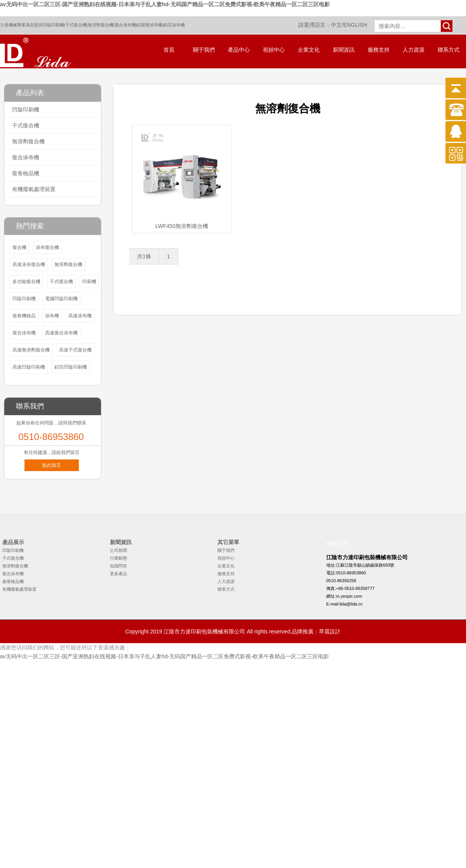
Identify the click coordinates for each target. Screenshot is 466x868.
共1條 (144, 256)
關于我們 (204, 50)
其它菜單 (228, 542)
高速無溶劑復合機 (31, 350)
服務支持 (379, 50)
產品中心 (239, 50)
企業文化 (309, 50)
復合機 (19, 247)
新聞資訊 (344, 50)
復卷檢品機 (26, 173)
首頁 (169, 50)
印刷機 (89, 282)
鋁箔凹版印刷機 (71, 367)
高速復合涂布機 (61, 333)
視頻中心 (274, 50)
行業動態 (118, 558)
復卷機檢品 (24, 316)
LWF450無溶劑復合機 (182, 226)
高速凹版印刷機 (29, 367)
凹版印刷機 (53, 25)
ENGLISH (355, 25)
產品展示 (13, 542)
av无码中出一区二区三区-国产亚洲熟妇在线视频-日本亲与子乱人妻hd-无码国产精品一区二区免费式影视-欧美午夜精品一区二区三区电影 (165, 4)
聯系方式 (449, 50)
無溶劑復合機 (101, 25)
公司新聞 (118, 550)
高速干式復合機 (75, 350)
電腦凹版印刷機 (61, 299)
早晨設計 (330, 631)
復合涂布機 (125, 25)
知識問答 (118, 566)
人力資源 (414, 50)
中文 (336, 25)
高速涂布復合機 (29, 264)
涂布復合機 (47, 247)
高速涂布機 (80, 316)
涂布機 (52, 316)
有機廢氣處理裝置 (34, 189)
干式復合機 (76, 25)
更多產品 (118, 574)
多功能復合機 (26, 282)
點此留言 (52, 465)
